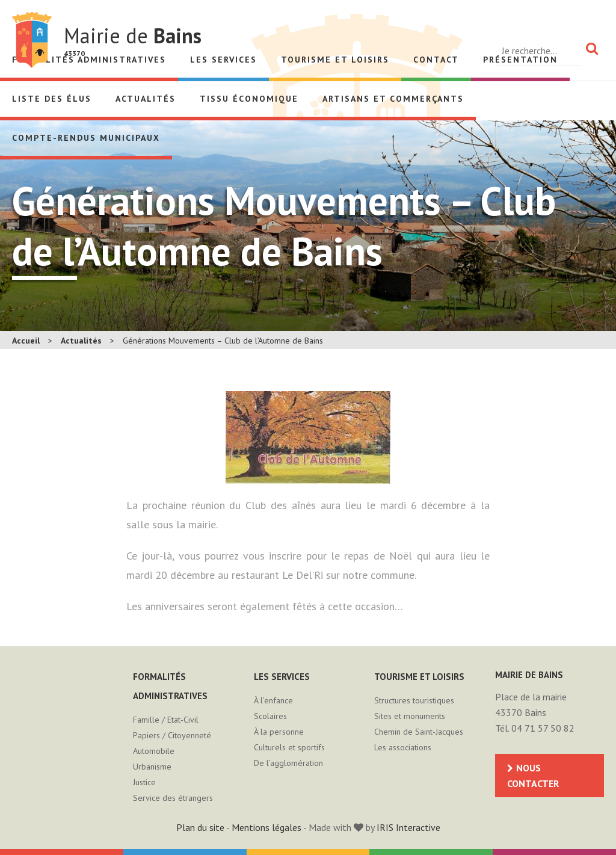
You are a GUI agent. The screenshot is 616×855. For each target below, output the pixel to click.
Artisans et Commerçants (393, 99)
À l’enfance (273, 700)
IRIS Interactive (408, 827)
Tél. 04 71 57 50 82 (535, 728)
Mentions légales (266, 827)
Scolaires (270, 716)
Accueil (26, 341)
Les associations (403, 747)
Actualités (146, 99)
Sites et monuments (410, 716)
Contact (436, 60)
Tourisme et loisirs (335, 60)
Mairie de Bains (32, 40)
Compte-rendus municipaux (86, 138)
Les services (223, 60)
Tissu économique (249, 99)
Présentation (520, 60)
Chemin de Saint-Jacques (419, 732)
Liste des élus (52, 99)
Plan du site (200, 827)
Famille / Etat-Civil (166, 720)
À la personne (279, 732)
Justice (144, 782)
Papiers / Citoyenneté (172, 735)
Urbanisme (152, 767)
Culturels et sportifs (289, 747)
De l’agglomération (288, 763)
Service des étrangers (173, 798)
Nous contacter (533, 776)
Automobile (154, 751)
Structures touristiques (414, 700)
